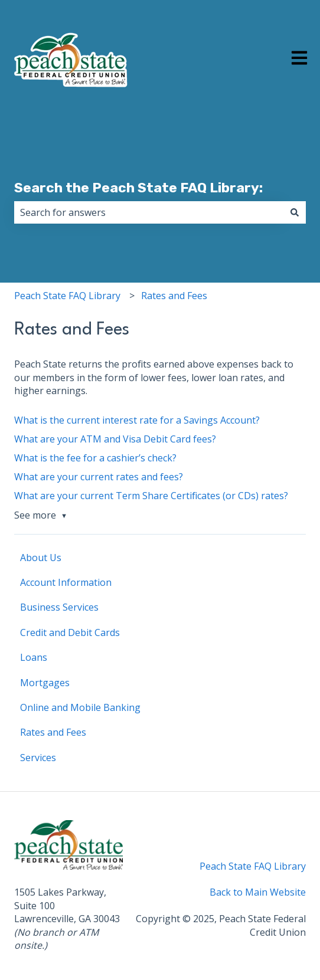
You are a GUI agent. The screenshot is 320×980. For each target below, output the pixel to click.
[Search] (295, 212)
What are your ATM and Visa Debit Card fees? (115, 439)
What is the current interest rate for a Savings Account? (137, 420)
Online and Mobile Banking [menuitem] (80, 707)
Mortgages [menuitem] (45, 683)
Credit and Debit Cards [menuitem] (70, 632)
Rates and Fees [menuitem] (53, 732)
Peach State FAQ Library (67, 296)
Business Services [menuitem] (59, 607)
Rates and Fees (174, 296)
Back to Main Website (258, 892)
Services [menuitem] (38, 758)
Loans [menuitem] (34, 657)
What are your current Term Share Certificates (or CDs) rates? (151, 496)
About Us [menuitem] (41, 558)
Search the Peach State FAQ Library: (138, 188)
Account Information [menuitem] (66, 582)
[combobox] (149, 212)
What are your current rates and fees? (99, 477)
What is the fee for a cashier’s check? (95, 458)
